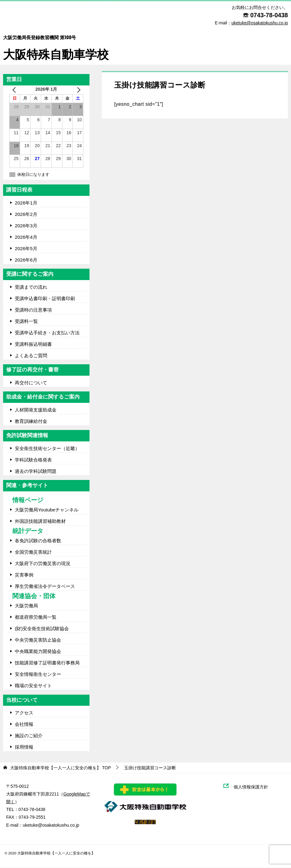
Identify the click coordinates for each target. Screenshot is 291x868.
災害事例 (24, 575)
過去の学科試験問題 (36, 471)
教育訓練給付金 (31, 421)
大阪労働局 (26, 606)
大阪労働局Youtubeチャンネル (47, 510)
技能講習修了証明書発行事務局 (47, 663)
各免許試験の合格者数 (38, 541)
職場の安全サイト (33, 686)
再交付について (31, 383)
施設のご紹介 (29, 736)
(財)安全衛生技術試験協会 (42, 629)
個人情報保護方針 (254, 787)
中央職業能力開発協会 (38, 652)
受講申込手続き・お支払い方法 (47, 333)
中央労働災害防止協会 (38, 640)
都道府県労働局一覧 (36, 617)
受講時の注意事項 (33, 310)
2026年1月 (26, 203)
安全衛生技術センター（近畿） (47, 448)
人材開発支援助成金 (36, 410)
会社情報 (24, 724)
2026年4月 (26, 237)
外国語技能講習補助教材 (40, 521)
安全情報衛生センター (38, 674)
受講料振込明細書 (33, 344)
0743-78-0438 (269, 15)
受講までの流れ (31, 287)
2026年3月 (26, 226)
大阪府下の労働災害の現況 (43, 564)
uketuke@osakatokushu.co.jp (51, 825)
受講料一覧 (26, 321)
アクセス (24, 713)
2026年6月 (26, 260)
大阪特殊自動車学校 (56, 44)
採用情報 (24, 747)
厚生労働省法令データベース (45, 587)
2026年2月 (26, 214)
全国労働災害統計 (33, 552)
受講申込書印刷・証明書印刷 (45, 298)
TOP (60, 768)
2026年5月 (26, 248)
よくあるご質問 (31, 355)
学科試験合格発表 (33, 460)
